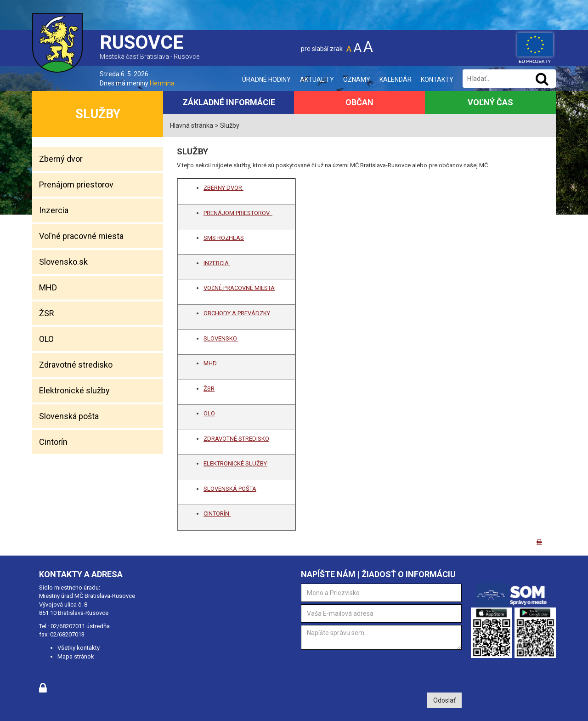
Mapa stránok (76, 656)
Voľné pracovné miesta (81, 236)
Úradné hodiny (266, 79)
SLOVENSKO (221, 338)
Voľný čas (490, 102)
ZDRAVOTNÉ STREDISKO (236, 439)
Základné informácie (229, 102)
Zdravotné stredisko (76, 365)
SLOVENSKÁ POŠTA (230, 489)
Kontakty (437, 79)
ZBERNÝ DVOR (223, 188)
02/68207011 (68, 626)
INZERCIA (217, 263)
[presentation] (371, 670)
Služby (98, 114)
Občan (359, 102)
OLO (46, 339)
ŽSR (47, 313)
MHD (48, 287)
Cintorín (53, 442)
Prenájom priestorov (76, 185)
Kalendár (396, 79)
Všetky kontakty (79, 648)
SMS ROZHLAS (224, 238)
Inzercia (54, 210)
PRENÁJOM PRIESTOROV (238, 213)
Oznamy (357, 79)
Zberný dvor (61, 159)
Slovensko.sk (63, 262)
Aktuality (317, 79)
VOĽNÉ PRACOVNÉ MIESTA (239, 288)
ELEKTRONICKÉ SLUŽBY (235, 463)
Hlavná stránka (192, 125)
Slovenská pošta (69, 416)
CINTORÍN (217, 514)
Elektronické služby (74, 390)
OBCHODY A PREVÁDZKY (237, 313)
